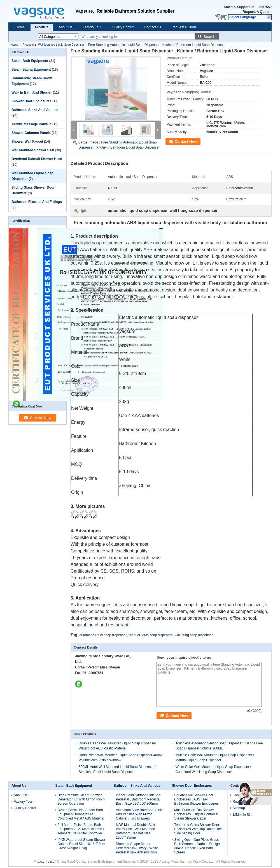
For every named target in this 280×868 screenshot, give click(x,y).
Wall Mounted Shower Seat (33, 150)
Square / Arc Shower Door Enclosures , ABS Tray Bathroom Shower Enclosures (196, 799)
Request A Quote (256, 12)
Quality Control (123, 27)
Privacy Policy (44, 862)
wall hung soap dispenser (194, 635)
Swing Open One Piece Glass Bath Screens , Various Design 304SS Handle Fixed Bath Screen (197, 846)
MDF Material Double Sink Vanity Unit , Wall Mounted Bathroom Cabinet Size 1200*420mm (136, 831)
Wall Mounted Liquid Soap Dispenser (61, 45)
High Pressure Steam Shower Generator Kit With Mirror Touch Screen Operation (81, 799)
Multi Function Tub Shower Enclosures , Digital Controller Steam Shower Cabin (196, 814)
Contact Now (186, 141)
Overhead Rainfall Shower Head (37, 159)
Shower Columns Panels (31, 133)
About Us (65, 27)
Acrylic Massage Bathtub (32, 124)
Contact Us (153, 27)
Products (42, 27)
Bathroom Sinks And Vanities (35, 110)
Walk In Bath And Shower (32, 92)
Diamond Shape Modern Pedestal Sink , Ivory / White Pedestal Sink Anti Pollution (137, 848)
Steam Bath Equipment (30, 61)
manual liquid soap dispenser (151, 635)
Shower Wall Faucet (27, 142)
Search (209, 37)
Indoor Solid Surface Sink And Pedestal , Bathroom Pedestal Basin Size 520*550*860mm (138, 799)
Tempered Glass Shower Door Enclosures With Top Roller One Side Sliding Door (198, 829)
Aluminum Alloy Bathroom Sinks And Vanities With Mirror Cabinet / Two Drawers (140, 814)
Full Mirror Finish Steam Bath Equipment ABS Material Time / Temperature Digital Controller (81, 829)
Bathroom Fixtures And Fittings (37, 202)
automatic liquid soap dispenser (103, 635)
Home (20, 27)
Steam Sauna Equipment (31, 70)
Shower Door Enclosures (32, 101)
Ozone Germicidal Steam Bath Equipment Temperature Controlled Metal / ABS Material (81, 814)
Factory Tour (92, 27)
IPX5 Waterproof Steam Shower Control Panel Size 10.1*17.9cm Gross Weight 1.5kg (81, 844)
